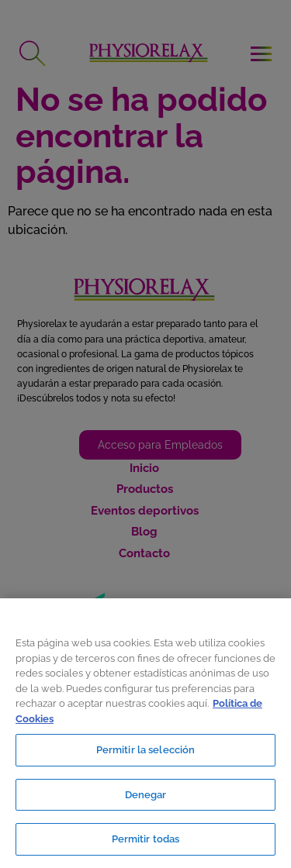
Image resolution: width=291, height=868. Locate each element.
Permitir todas (146, 839)
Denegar (146, 795)
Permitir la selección (146, 750)
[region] (145, 733)
